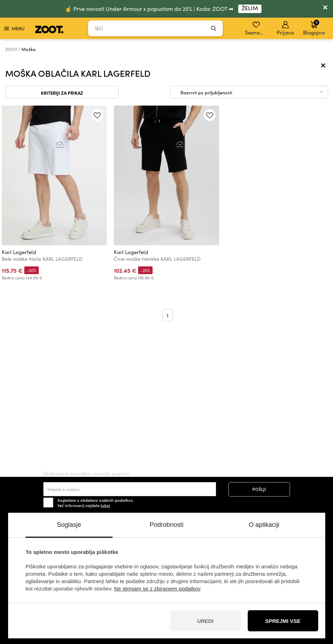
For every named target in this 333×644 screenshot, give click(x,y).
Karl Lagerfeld (19, 252)
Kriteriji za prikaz (62, 93)
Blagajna (314, 27)
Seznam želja (257, 29)
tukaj (105, 505)
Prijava (285, 29)
